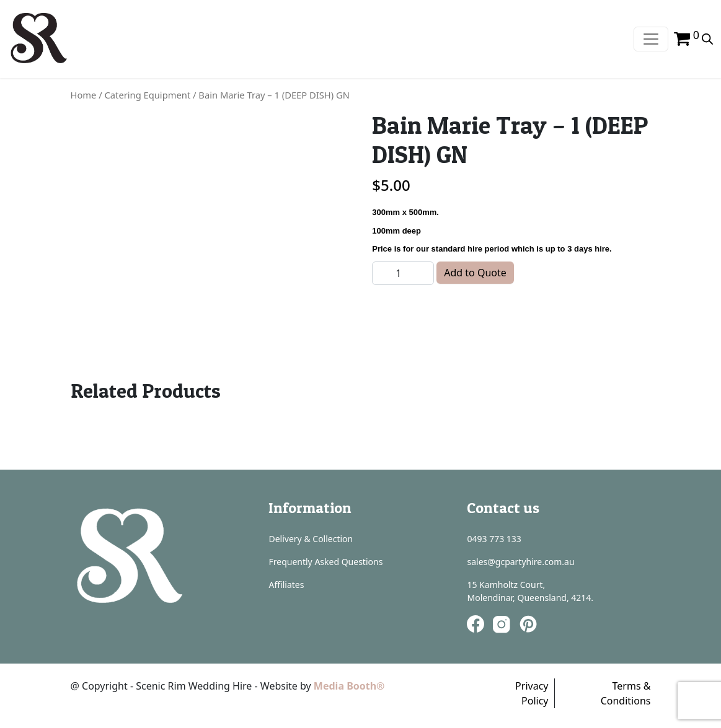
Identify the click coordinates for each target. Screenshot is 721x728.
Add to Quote (475, 273)
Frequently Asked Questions (325, 562)
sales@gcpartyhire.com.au (520, 562)
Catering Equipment (148, 95)
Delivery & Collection (311, 539)
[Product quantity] (403, 273)
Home (84, 95)
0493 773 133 (494, 539)
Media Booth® (351, 686)
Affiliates (286, 585)
